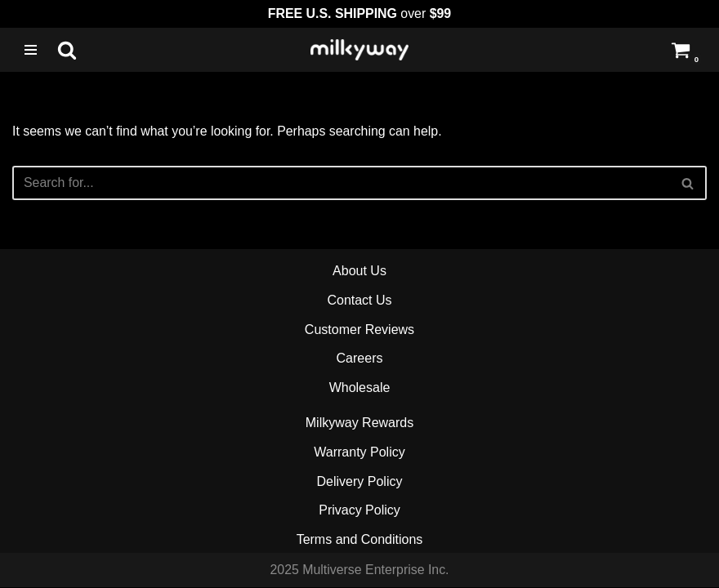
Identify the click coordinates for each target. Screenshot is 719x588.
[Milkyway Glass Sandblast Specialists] (359, 50)
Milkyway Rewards (359, 423)
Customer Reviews (359, 330)
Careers (360, 359)
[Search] (67, 50)
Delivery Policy (360, 482)
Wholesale (360, 388)
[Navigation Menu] (31, 50)
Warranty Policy (359, 453)
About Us (359, 272)
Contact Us (359, 301)
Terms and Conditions (360, 540)
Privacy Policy (359, 511)
